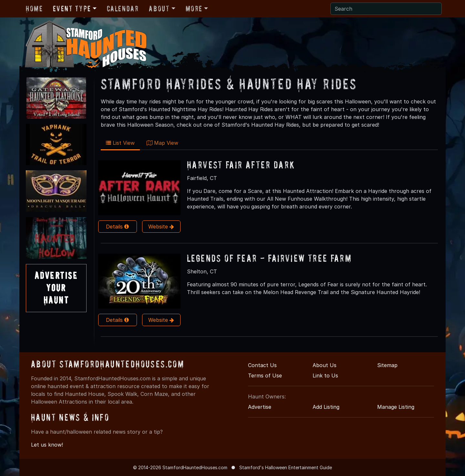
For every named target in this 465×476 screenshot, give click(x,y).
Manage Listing (396, 407)
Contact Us (262, 365)
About (159, 9)
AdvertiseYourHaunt (56, 288)
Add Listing (326, 407)
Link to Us (325, 376)
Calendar (123, 9)
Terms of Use (265, 376)
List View (120, 143)
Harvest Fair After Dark (241, 165)
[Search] (386, 9)
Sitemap (387, 365)
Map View (162, 143)
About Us (325, 365)
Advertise (260, 407)
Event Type (72, 9)
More (194, 9)
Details (117, 227)
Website (161, 227)
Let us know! (47, 445)
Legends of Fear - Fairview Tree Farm (269, 258)
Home (34, 9)
